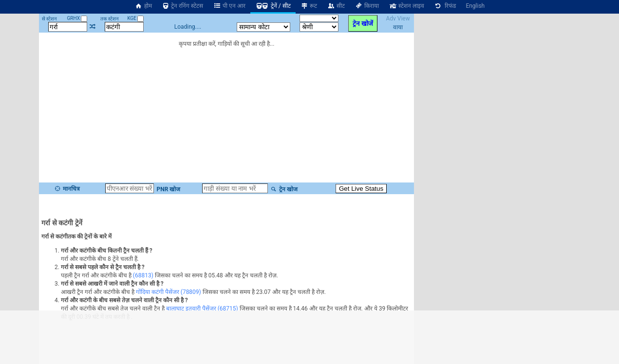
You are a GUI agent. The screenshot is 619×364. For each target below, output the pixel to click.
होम (143, 6)
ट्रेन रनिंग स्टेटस (183, 6)
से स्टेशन (49, 19)
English (475, 6)
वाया (398, 27)
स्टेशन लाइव (406, 6)
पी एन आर (229, 6)
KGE (135, 18)
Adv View (398, 18)
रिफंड (445, 6)
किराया (367, 6)
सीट (336, 6)
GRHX (77, 18)
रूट (309, 6)
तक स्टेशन (110, 19)
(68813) (143, 275)
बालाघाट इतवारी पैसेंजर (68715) (202, 309)
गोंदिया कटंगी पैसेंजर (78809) (169, 292)
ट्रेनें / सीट (273, 6)
